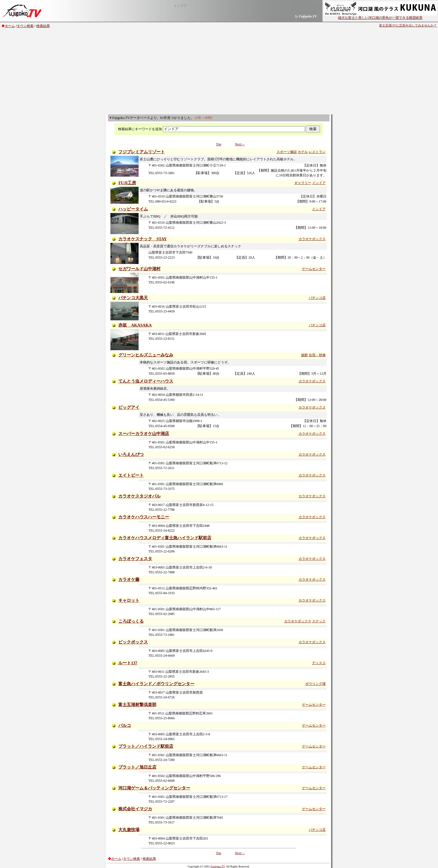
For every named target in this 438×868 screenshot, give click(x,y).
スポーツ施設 (287, 152)
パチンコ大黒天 (133, 298)
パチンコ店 (317, 298)
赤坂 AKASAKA (135, 325)
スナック (319, 621)
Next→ (240, 144)
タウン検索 (25, 26)
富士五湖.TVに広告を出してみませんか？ (408, 25)
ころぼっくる (131, 621)
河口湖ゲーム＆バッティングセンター (154, 788)
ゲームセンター (314, 269)
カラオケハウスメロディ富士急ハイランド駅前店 (165, 538)
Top (219, 144)
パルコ (125, 725)
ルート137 (128, 663)
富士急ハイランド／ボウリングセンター (156, 684)
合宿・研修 (317, 355)
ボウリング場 (315, 684)
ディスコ (319, 663)
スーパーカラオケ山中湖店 (144, 434)
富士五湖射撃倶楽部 (137, 705)
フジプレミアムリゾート (142, 152)
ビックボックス (133, 642)
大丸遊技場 (129, 830)
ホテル (303, 152)
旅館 (304, 355)
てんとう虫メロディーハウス (146, 381)
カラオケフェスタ (135, 559)
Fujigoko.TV (218, 866)
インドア (319, 183)
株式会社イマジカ (135, 809)
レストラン (317, 152)
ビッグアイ (129, 407)
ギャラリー (303, 183)
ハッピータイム (133, 209)
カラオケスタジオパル (139, 496)
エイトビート (131, 475)
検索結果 (43, 26)
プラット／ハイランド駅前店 (146, 746)
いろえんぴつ (131, 454)
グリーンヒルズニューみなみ (146, 355)
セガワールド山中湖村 (139, 269)
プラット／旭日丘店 (137, 767)
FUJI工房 (127, 183)
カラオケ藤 (129, 580)
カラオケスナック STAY (143, 239)
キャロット (129, 600)
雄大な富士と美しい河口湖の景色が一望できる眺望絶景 (380, 16)
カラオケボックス (312, 239)
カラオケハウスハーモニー (144, 517)
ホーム (10, 26)
